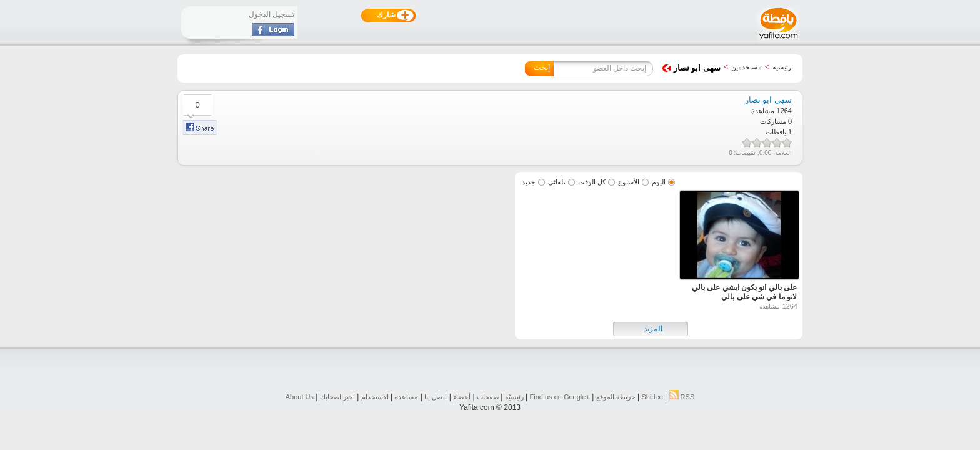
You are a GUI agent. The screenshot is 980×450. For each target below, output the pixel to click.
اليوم (659, 182)
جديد (529, 182)
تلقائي (557, 182)
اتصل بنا (436, 397)
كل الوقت (592, 182)
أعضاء (462, 397)
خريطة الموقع (616, 397)
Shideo (652, 397)
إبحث (542, 67)
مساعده (406, 397)
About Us (300, 397)
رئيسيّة (514, 397)
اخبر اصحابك (337, 397)
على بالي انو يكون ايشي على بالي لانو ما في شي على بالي (744, 292)
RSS (682, 397)
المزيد (653, 329)
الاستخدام (375, 397)
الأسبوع (629, 182)
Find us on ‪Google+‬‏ (560, 397)
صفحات (488, 397)
